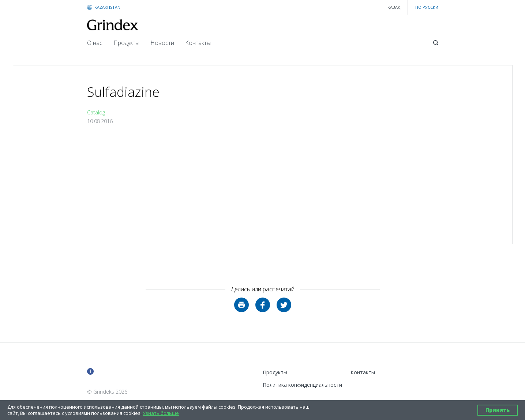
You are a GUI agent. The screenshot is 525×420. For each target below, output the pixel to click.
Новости (162, 43)
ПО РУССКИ (427, 7)
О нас (95, 43)
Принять (498, 410)
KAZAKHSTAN (107, 7)
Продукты (126, 43)
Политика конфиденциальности (302, 385)
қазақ (394, 7)
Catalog (96, 112)
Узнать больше (161, 413)
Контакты (198, 43)
